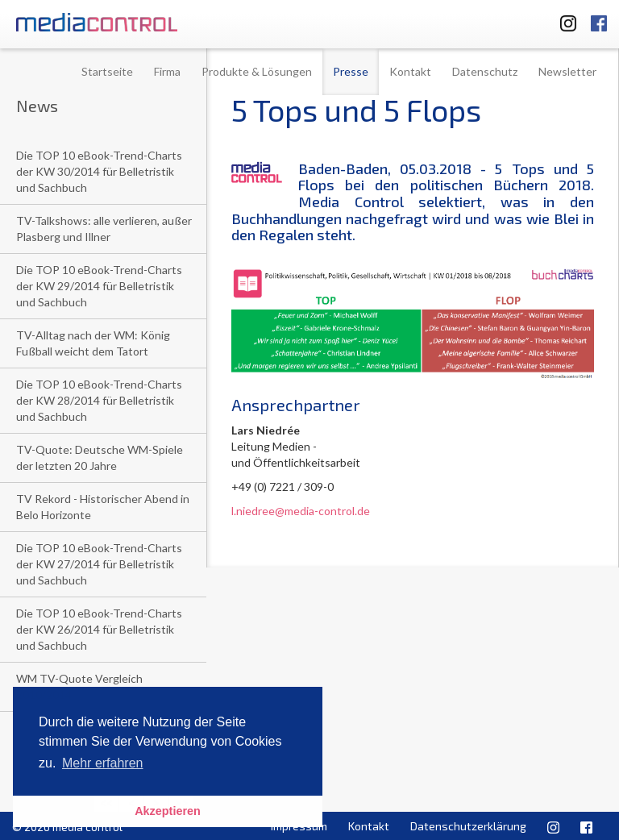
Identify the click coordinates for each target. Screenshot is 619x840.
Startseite (107, 71)
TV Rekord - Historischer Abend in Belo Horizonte (103, 507)
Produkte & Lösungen (257, 71)
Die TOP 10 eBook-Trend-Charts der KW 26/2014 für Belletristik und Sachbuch (99, 629)
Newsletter (567, 71)
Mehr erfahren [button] (103, 763)
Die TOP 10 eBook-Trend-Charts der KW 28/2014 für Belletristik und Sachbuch (99, 400)
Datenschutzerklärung (468, 826)
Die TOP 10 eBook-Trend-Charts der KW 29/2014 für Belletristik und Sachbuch (99, 286)
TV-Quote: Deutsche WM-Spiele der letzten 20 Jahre (100, 457)
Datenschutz (485, 71)
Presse (351, 71)
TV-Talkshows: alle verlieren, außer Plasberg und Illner (104, 229)
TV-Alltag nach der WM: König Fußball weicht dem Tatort (93, 343)
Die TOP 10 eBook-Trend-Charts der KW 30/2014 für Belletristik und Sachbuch (99, 171)
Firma (167, 71)
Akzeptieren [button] (168, 811)
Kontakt (410, 71)
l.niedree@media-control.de (301, 511)
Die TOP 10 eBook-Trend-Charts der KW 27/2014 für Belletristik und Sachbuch (99, 564)
